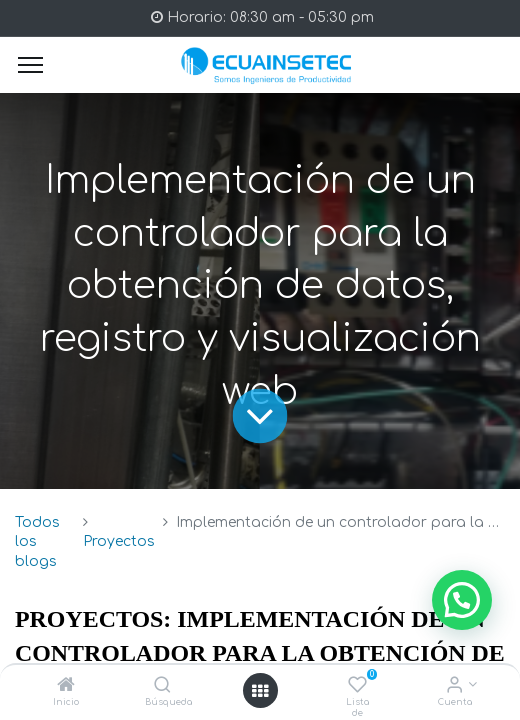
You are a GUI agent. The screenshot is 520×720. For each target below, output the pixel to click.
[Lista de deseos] (357, 686)
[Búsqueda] (162, 686)
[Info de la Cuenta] (454, 686)
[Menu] (30, 65)
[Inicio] (66, 686)
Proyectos (119, 541)
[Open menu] (260, 691)
